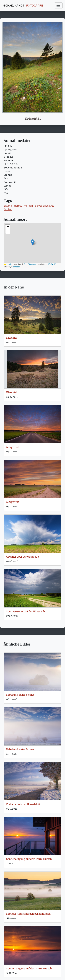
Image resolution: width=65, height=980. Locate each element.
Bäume (8, 206)
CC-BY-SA (52, 264)
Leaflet (8, 264)
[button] (33, 242)
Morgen (28, 206)
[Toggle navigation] (58, 5)
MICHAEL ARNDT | (23, 6)
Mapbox (17, 267)
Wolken (8, 209)
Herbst (18, 206)
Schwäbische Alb (45, 206)
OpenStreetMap (30, 264)
